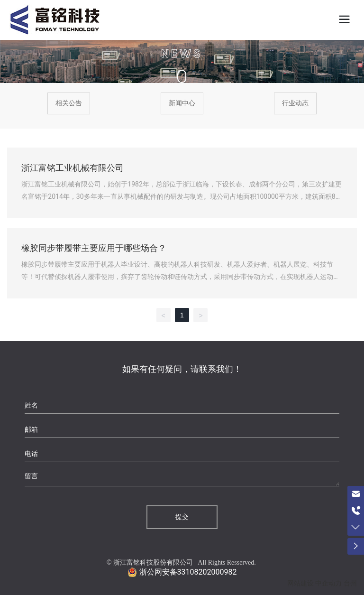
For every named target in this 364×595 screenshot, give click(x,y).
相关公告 (69, 103)
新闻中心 (182, 103)
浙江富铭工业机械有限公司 (73, 168)
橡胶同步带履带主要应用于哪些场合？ (94, 248)
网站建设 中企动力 (315, 583)
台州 (350, 583)
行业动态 (295, 103)
